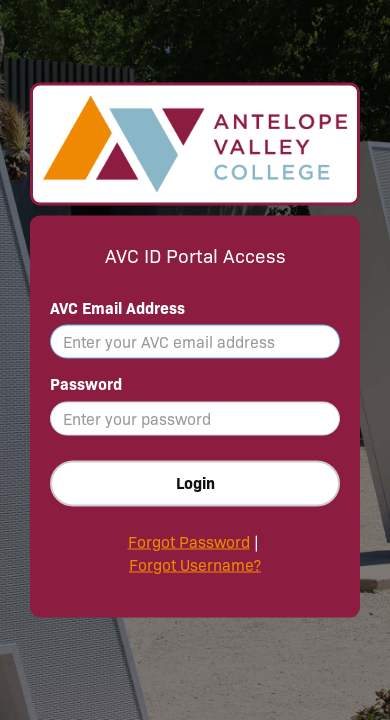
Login (195, 483)
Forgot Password (189, 542)
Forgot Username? (195, 565)
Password (86, 384)
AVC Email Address (117, 307)
